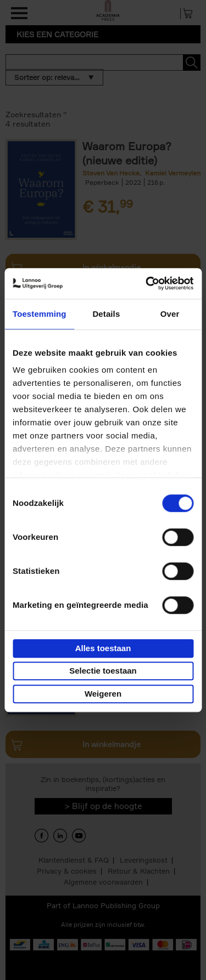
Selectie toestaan (103, 671)
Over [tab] (170, 314)
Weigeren (103, 694)
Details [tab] (106, 314)
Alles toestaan (103, 648)
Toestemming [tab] (40, 314)
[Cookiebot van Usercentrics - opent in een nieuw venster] (147, 283)
